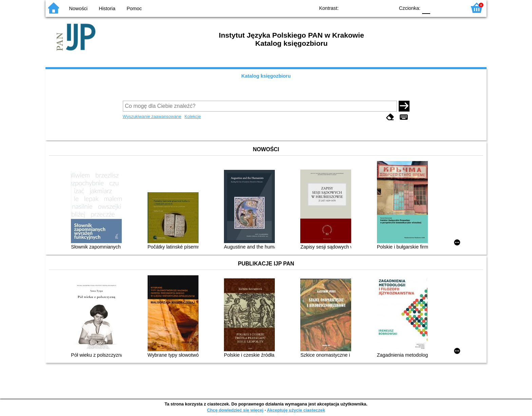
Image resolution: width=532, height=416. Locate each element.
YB (374, 8)
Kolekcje (193, 116)
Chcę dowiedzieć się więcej (235, 410)
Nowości (78, 8)
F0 (426, 8)
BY (387, 8)
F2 (453, 8)
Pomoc (134, 8)
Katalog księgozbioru (266, 76)
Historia (107, 8)
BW (360, 8)
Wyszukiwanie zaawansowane (152, 116)
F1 (438, 8)
